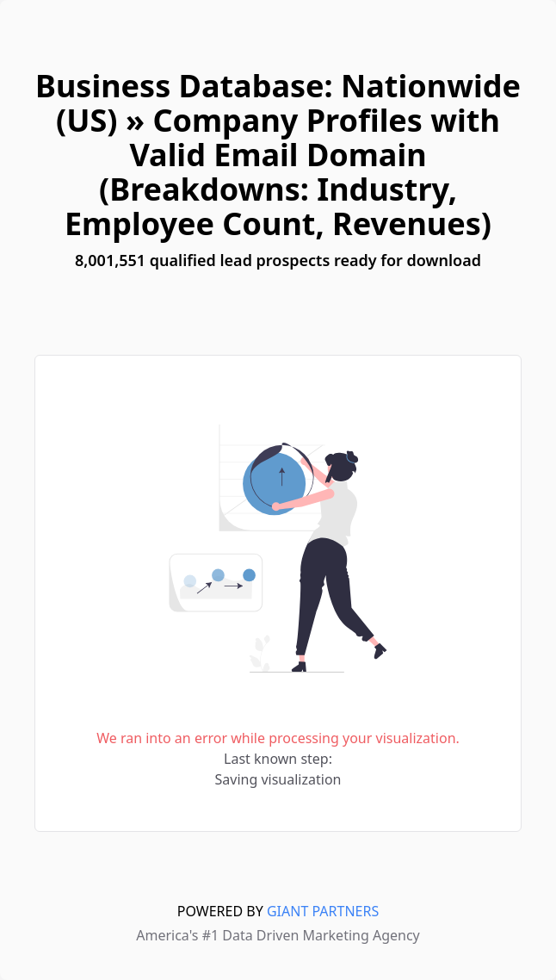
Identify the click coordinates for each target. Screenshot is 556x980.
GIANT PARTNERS (323, 911)
